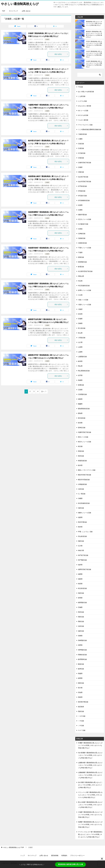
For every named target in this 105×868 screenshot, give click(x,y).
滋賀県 (80, 517)
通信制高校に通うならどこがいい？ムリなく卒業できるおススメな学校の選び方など (94, 23)
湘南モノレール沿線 (85, 513)
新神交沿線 (82, 428)
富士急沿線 (82, 328)
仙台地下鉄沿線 (83, 177)
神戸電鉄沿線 (82, 560)
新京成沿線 (82, 418)
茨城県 (80, 607)
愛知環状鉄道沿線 (84, 409)
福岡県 (80, 574)
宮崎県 (80, 323)
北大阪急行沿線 (83, 224)
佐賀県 (80, 205)
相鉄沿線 (81, 541)
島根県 (80, 380)
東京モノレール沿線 (85, 442)
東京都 (80, 446)
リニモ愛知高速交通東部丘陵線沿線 (90, 129)
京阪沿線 (81, 172)
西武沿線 (81, 612)
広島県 (80, 390)
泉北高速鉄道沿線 (84, 503)
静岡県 (80, 678)
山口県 (80, 342)
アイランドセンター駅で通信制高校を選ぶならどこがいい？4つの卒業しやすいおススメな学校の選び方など (90, 834)
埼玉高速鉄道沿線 (84, 286)
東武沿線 (81, 456)
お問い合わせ (26, 11)
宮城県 (80, 319)
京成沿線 (81, 148)
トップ (23, 856)
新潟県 (80, 423)
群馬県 (80, 598)
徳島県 (80, 399)
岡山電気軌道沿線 (84, 371)
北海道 (80, 229)
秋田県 (80, 584)
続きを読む (61, 54)
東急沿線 (81, 451)
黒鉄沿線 (81, 711)
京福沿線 (81, 158)
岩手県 (80, 375)
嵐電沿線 (81, 385)
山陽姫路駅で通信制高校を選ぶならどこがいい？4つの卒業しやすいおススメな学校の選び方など (90, 775)
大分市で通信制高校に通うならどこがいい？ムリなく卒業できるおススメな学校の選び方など (94, 54)
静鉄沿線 (81, 683)
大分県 (80, 295)
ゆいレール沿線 (83, 111)
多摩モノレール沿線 (85, 290)
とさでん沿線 (82, 101)
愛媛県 (80, 404)
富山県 (80, 333)
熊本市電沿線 (82, 522)
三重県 (80, 139)
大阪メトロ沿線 (83, 300)
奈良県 (80, 314)
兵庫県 (80, 210)
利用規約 (64, 856)
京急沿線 (81, 144)
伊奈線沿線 (82, 191)
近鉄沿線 (81, 626)
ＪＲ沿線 (81, 726)
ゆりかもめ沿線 (83, 115)
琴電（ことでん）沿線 (85, 532)
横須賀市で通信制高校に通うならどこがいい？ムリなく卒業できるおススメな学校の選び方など (94, 34)
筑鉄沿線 (81, 593)
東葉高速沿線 (82, 461)
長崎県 (80, 636)
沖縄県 (80, 498)
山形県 (80, 347)
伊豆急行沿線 (82, 196)
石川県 (80, 546)
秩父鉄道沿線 (82, 588)
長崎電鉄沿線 (82, 640)
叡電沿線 (81, 267)
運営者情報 (55, 856)
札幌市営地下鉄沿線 (85, 432)
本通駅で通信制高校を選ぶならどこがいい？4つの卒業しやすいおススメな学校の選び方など (90, 745)
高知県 (80, 692)
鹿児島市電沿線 (83, 702)
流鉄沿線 (81, 508)
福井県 (80, 565)
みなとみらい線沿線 (85, 106)
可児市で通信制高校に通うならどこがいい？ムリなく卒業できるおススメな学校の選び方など (94, 44)
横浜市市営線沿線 (84, 480)
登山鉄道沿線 (82, 536)
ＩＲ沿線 (81, 721)
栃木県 (80, 465)
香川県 (80, 688)
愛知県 (80, 413)
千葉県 (80, 252)
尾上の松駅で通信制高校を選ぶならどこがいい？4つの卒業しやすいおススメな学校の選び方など (90, 805)
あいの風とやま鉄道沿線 (86, 92)
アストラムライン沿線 (85, 125)
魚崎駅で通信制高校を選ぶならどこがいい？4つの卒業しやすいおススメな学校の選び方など (90, 824)
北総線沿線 (82, 238)
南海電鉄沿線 (82, 262)
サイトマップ (13, 11)
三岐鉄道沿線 (82, 134)
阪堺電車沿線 (82, 659)
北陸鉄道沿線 (82, 243)
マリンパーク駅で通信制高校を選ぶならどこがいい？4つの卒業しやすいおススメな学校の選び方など (90, 795)
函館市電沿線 (82, 215)
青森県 (80, 673)
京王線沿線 (82, 153)
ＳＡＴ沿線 (82, 730)
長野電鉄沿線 (82, 650)
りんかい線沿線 (83, 120)
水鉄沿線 (81, 489)
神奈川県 (81, 550)
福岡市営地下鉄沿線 (85, 569)
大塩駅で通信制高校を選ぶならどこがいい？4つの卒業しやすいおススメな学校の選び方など (90, 815)
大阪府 (80, 309)
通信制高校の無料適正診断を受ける (70, 864)
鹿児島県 (81, 707)
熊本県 (80, 527)
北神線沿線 (82, 234)
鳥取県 (80, 697)
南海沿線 (81, 257)
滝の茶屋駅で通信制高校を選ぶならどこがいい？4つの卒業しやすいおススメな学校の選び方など (90, 755)
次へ (43, 391)
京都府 (47, 39)
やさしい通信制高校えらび (20, 4)
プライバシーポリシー (77, 856)
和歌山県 (81, 276)
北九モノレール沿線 (85, 219)
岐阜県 (80, 361)
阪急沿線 (81, 664)
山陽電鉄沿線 (82, 357)
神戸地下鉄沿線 (83, 555)
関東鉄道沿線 (82, 655)
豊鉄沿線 (81, 621)
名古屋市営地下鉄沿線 (85, 271)
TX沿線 (80, 87)
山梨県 (80, 352)
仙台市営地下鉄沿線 (85, 182)
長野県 (80, 645)
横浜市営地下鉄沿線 (85, 475)
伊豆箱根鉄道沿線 (84, 200)
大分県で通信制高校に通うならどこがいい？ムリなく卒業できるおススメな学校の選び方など (94, 64)
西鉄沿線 (81, 617)
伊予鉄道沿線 (82, 186)
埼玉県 (80, 281)
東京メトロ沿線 (83, 437)
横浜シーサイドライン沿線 (87, 470)
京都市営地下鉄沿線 (85, 163)
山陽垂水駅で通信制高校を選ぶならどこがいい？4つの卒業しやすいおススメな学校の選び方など (90, 765)
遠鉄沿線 (81, 631)
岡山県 (80, 366)
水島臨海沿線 (82, 484)
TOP (4, 11)
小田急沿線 (82, 338)
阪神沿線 (81, 669)
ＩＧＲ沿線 (82, 716)
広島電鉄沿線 (82, 394)
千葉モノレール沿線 (85, 248)
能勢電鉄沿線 (82, 602)
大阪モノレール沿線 (85, 305)
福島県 (80, 579)
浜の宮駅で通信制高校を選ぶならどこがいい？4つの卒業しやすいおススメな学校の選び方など (90, 785)
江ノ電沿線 (82, 494)
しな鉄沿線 (82, 96)
